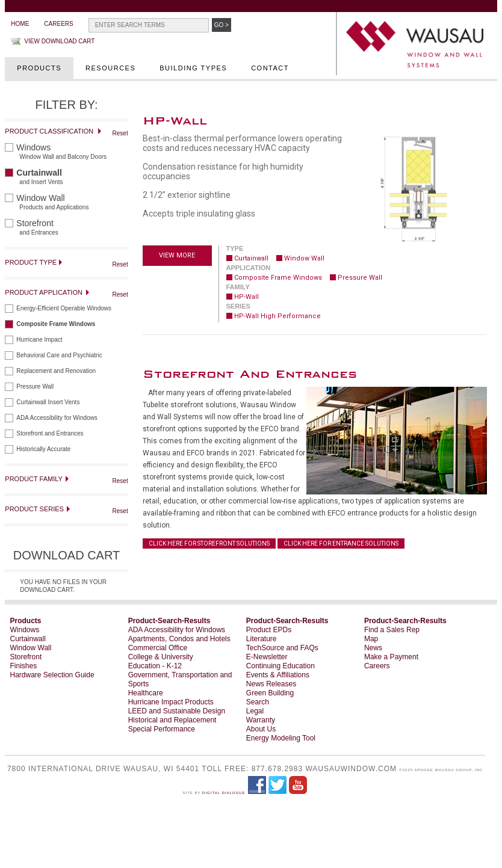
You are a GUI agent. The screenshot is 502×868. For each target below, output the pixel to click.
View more (177, 255)
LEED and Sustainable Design (177, 711)
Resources (110, 68)
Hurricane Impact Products (171, 702)
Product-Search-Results (169, 621)
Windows (25, 630)
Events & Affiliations (278, 675)
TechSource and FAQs (282, 648)
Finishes (24, 666)
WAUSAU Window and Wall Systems (418, 45)
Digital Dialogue (224, 793)
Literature (262, 639)
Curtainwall (251, 258)
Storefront (26, 657)
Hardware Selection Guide (52, 675)
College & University (161, 657)
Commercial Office (158, 648)
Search (258, 702)
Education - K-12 (155, 666)
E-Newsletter (267, 657)
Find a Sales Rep (392, 630)
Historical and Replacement (172, 720)
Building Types (193, 68)
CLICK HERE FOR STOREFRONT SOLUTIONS (209, 543)
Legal (255, 711)
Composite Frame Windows (278, 278)
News (373, 648)
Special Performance (162, 729)
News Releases (271, 684)
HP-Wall (246, 297)
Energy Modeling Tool (281, 738)
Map (371, 639)
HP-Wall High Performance (277, 316)
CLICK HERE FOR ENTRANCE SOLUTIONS (341, 543)
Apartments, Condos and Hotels (179, 639)
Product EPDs (269, 630)
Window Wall (304, 258)
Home (20, 24)
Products (39, 68)
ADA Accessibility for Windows (177, 630)
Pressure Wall (360, 278)
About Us (261, 729)
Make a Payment (391, 657)
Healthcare (146, 693)
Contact (270, 68)
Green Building (270, 693)
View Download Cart (59, 41)
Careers (58, 24)
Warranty (261, 720)
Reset (120, 133)
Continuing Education (280, 666)
